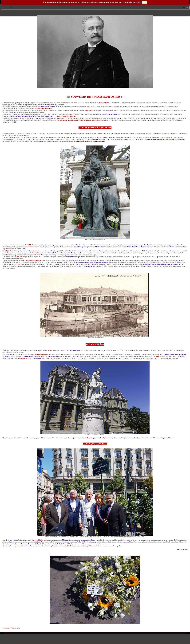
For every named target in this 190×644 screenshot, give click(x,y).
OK (144, 2)
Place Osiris (7, 8)
